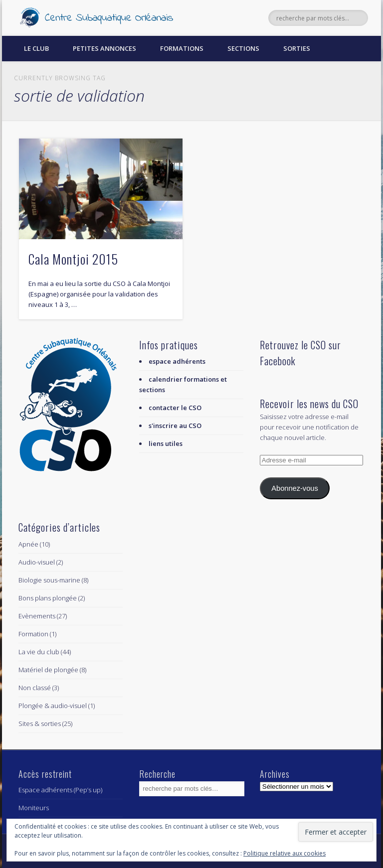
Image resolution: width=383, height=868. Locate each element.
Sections (243, 48)
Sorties (297, 48)
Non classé (35, 688)
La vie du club (39, 652)
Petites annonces (104, 48)
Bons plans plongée (48, 598)
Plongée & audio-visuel (53, 706)
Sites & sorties (40, 723)
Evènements (37, 616)
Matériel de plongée (48, 670)
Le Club (36, 48)
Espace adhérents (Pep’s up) (60, 790)
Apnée (28, 544)
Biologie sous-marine (49, 580)
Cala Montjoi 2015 (73, 259)
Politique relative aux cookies (285, 853)
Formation (33, 634)
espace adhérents (177, 361)
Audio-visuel (37, 562)
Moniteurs (34, 808)
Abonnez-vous (294, 488)
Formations (182, 48)
